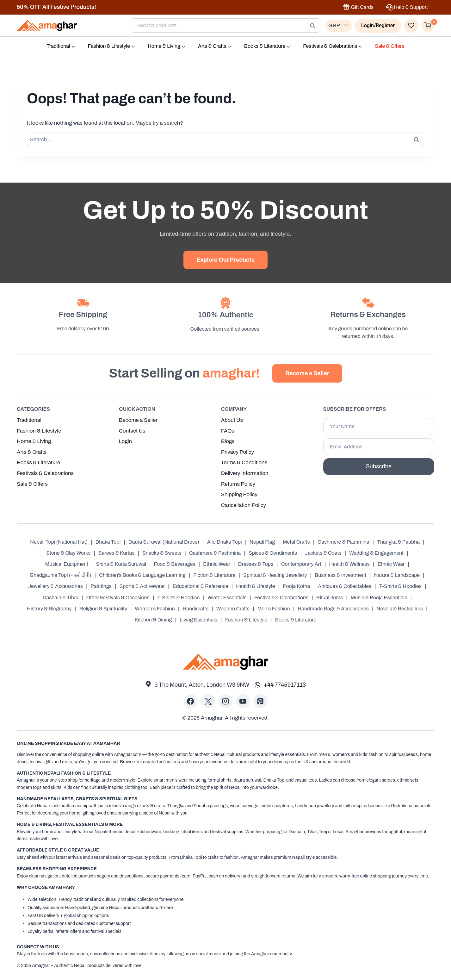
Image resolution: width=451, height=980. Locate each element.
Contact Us (132, 430)
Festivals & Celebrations (46, 473)
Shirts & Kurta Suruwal (121, 564)
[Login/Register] (378, 26)
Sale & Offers (389, 46)
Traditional (29, 419)
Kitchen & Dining (153, 620)
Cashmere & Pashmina (343, 542)
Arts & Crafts (32, 451)
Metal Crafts (296, 542)
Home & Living (34, 441)
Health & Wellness (349, 564)
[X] (208, 701)
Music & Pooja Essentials (379, 598)
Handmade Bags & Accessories (333, 609)
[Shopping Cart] (428, 25)
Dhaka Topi (108, 542)
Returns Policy (238, 484)
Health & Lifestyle (255, 587)
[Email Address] (379, 446)
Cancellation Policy (244, 505)
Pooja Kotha (296, 587)
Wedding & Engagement (376, 553)
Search (314, 26)
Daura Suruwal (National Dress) (164, 542)
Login (126, 441)
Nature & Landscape (397, 575)
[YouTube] (243, 701)
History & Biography (49, 609)
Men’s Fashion (274, 609)
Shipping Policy (239, 494)
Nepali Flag (262, 542)
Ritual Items (330, 598)
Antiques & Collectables (345, 587)
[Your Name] (379, 426)
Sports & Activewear (142, 587)
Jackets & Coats (323, 553)
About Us (232, 419)
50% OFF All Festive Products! (56, 7)
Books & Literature (39, 462)
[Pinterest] (260, 701)
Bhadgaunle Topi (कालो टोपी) (61, 575)
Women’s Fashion (155, 609)
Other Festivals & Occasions (118, 598)
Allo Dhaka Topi (224, 542)
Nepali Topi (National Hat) (59, 542)
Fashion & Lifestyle (39, 430)
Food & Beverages (175, 564)
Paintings (101, 587)
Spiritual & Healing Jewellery (275, 575)
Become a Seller (138, 419)
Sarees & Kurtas (116, 553)
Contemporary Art (301, 564)
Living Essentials (198, 620)
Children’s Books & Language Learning (142, 575)
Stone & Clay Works (68, 553)
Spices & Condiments (273, 553)
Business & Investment (340, 575)
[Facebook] (190, 701)
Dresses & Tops (256, 564)
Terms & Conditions (244, 462)
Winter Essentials (227, 598)
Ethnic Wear (217, 564)
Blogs (228, 441)
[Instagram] (225, 701)
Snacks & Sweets (162, 553)
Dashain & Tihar (61, 598)
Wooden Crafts (233, 609)
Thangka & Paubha (398, 542)
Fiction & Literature (214, 575)
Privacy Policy (238, 451)
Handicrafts (195, 609)
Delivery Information (245, 473)
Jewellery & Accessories (56, 587)
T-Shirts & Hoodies (400, 587)
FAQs (228, 430)
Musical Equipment (67, 564)
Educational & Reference (201, 587)
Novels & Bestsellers (400, 609)
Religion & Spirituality (103, 609)
